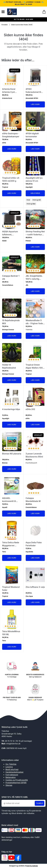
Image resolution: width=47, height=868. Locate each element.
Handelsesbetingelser (15, 772)
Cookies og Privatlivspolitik (17, 780)
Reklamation (11, 777)
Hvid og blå (36, 200)
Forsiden (5, 25)
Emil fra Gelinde (32, 866)
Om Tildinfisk (11, 764)
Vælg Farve (35, 193)
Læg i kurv (35, 104)
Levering (9, 767)
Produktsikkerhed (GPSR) (16, 783)
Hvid (28, 200)
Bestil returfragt (12, 769)
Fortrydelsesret (12, 775)
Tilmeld (39, 803)
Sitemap (9, 785)
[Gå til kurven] (43, 12)
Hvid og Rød (31, 204)
